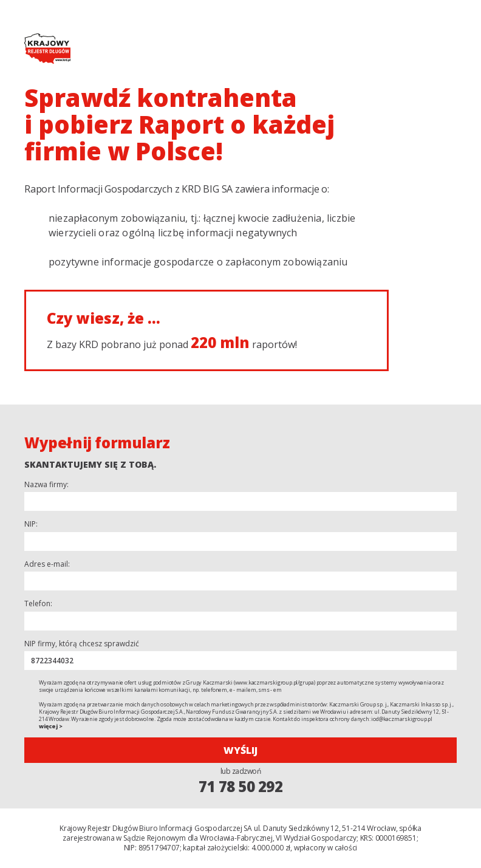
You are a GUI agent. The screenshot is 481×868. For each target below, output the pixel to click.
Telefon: (38, 604)
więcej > (50, 726)
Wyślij (241, 750)
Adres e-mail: (47, 564)
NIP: (31, 524)
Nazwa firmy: (46, 485)
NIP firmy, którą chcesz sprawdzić (82, 644)
